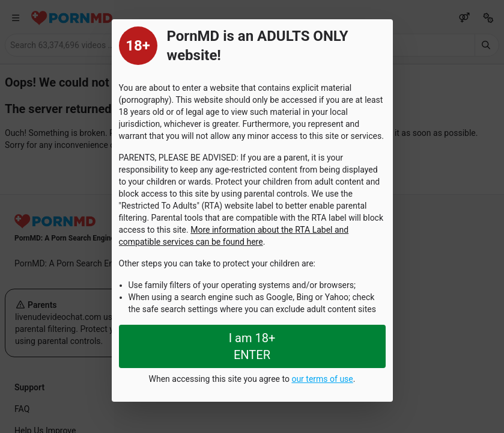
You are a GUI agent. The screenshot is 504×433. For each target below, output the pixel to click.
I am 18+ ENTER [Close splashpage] (252, 346)
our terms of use (322, 379)
